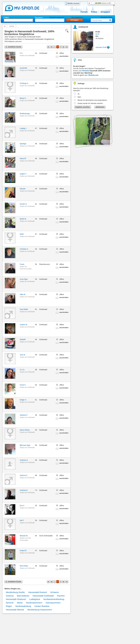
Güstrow (10, 596)
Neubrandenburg (23, 606)
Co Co (22, 370)
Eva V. (22, 506)
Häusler (23, 189)
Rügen (9, 606)
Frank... (23, 264)
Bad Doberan (23, 596)
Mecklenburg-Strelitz (15, 592)
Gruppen (105, 12)
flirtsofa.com (93, 75)
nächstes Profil (101, 47)
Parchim (61, 596)
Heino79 (23, 159)
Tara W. (23, 355)
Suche (12, 26)
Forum (84, 12)
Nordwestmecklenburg (54, 599)
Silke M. (23, 294)
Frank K (23, 385)
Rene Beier (24, 566)
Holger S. (23, 400)
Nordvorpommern (34, 603)
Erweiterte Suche (106, 17)
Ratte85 (23, 340)
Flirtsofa (85, 71)
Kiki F (22, 520)
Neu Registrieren (77, 17)
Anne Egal (24, 279)
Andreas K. (24, 490)
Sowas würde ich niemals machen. (90, 103)
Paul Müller (24, 309)
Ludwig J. (23, 128)
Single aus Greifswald (27, 55)
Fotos (94, 12)
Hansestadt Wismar (15, 610)
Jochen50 (23, 68)
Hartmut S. (24, 475)
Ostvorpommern (53, 603)
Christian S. (24, 249)
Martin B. (23, 219)
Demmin (10, 603)
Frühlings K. (24, 83)
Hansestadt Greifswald (43, 596)
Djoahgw (23, 144)
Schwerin (55, 592)
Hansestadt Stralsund (16, 599)
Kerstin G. (23, 204)
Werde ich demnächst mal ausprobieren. (92, 100)
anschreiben (64, 56)
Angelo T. (23, 174)
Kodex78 (23, 551)
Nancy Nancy (25, 430)
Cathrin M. (24, 325)
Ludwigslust (35, 599)
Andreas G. (24, 460)
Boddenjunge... (25, 114)
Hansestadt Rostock (38, 592)
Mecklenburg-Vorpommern (40, 610)
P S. (21, 53)
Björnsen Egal (25, 445)
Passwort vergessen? (57, 17)
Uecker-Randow (42, 606)
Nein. (79, 97)
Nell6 (22, 234)
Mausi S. (23, 98)
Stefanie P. (24, 415)
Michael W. (24, 536)
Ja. (79, 94)
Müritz (20, 603)
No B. (98, 34)
